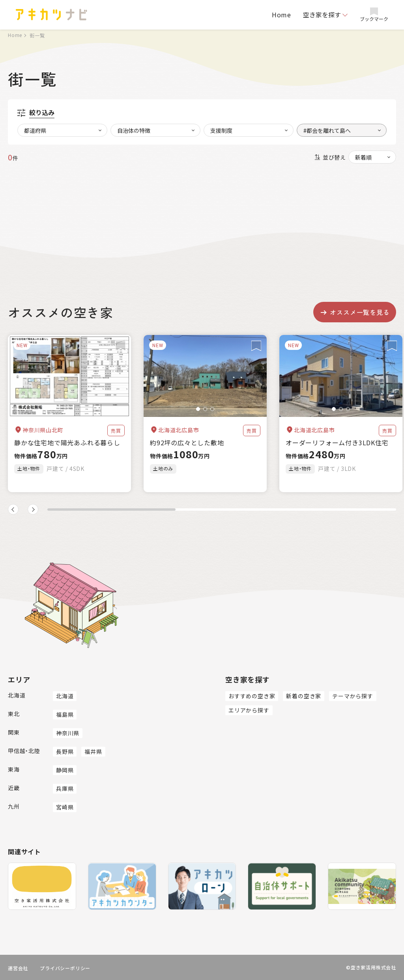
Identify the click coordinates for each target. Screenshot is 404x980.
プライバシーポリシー (65, 968)
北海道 (65, 696)
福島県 (65, 714)
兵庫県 (65, 788)
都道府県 (35, 130)
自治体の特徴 (134, 130)
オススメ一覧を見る (354, 312)
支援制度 (221, 130)
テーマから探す (353, 696)
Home (281, 15)
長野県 (65, 751)
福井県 (93, 751)
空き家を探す (322, 15)
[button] (198, 409)
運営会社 (18, 968)
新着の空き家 (304, 696)
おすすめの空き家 (252, 696)
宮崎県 (65, 807)
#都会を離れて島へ (327, 130)
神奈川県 (68, 733)
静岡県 (65, 770)
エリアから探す (249, 710)
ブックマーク (374, 15)
